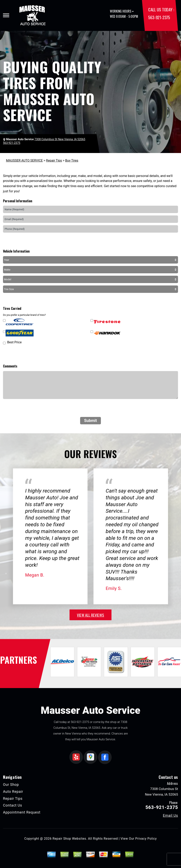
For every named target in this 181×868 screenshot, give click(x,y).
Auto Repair (13, 791)
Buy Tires (72, 160)
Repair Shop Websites (69, 839)
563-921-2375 (159, 17)
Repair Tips (54, 160)
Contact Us (13, 805)
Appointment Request (22, 812)
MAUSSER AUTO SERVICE (24, 160)
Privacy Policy (146, 839)
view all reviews (90, 615)
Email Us (170, 816)
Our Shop (11, 785)
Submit (90, 421)
